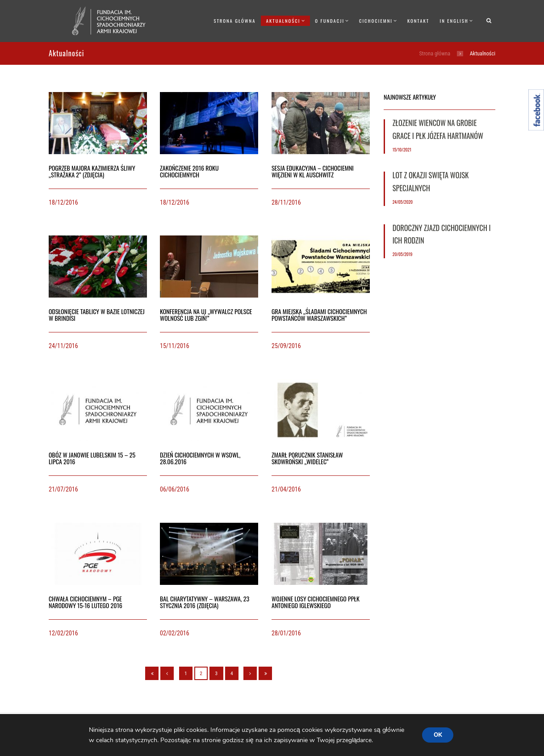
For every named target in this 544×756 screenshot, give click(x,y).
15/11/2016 (175, 346)
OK (438, 735)
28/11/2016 (286, 202)
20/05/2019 (403, 254)
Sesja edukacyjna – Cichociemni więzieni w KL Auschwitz (313, 171)
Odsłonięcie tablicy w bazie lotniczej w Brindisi (97, 315)
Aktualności (283, 21)
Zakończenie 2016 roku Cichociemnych (189, 171)
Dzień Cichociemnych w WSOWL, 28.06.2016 (200, 458)
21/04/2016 (286, 489)
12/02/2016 (63, 633)
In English (454, 21)
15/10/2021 (402, 149)
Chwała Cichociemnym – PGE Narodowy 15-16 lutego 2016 (86, 602)
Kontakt (418, 21)
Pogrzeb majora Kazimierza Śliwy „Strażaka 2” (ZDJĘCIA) (92, 171)
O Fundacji (330, 21)
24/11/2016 (63, 346)
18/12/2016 (63, 202)
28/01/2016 (286, 633)
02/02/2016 (175, 633)
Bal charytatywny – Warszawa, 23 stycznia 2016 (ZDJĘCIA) (205, 602)
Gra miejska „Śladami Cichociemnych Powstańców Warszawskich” (319, 315)
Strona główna (234, 21)
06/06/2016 (175, 489)
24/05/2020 (403, 202)
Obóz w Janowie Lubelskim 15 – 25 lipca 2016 (92, 458)
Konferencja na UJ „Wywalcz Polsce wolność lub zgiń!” (206, 315)
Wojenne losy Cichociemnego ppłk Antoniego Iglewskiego (316, 602)
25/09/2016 (286, 346)
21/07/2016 (63, 489)
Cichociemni (376, 21)
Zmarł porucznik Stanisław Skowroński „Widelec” (307, 458)
